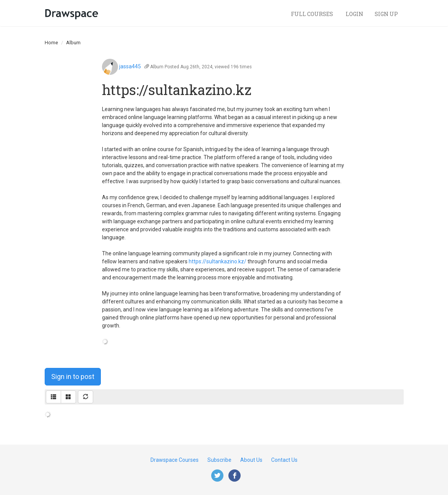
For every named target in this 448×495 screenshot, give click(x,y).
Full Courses (313, 14)
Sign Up (386, 14)
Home (51, 43)
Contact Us (284, 460)
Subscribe (219, 460)
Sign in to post (73, 376)
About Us (251, 460)
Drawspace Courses (175, 460)
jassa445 (130, 66)
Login (354, 14)
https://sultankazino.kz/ (218, 261)
